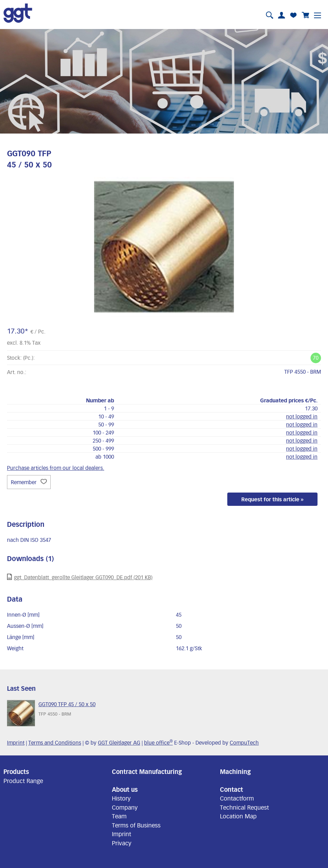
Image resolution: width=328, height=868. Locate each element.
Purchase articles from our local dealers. (56, 468)
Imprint (16, 743)
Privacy (122, 843)
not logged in (302, 416)
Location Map (238, 816)
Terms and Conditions (55, 743)
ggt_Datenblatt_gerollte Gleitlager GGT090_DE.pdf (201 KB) (80, 577)
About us (125, 789)
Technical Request (244, 807)
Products (16, 772)
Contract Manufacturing (147, 772)
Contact (231, 789)
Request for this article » (272, 499)
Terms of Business (136, 825)
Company (125, 807)
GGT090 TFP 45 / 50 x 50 (67, 704)
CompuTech (244, 743)
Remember (29, 482)
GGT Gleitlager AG (119, 743)
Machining (235, 772)
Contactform (237, 798)
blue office (158, 743)
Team (119, 816)
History (121, 798)
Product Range (23, 781)
